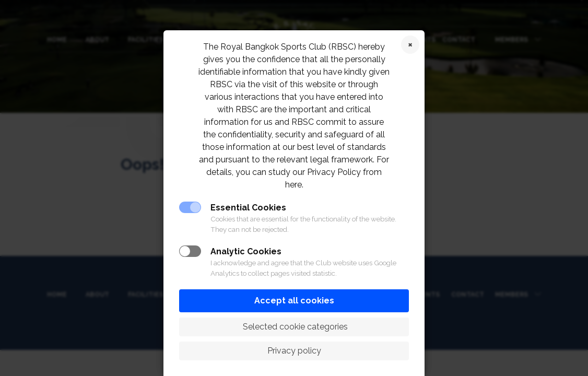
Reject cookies (410, 45)
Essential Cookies (248, 208)
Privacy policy (294, 351)
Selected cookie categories (294, 327)
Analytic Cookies (246, 251)
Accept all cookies (294, 301)
